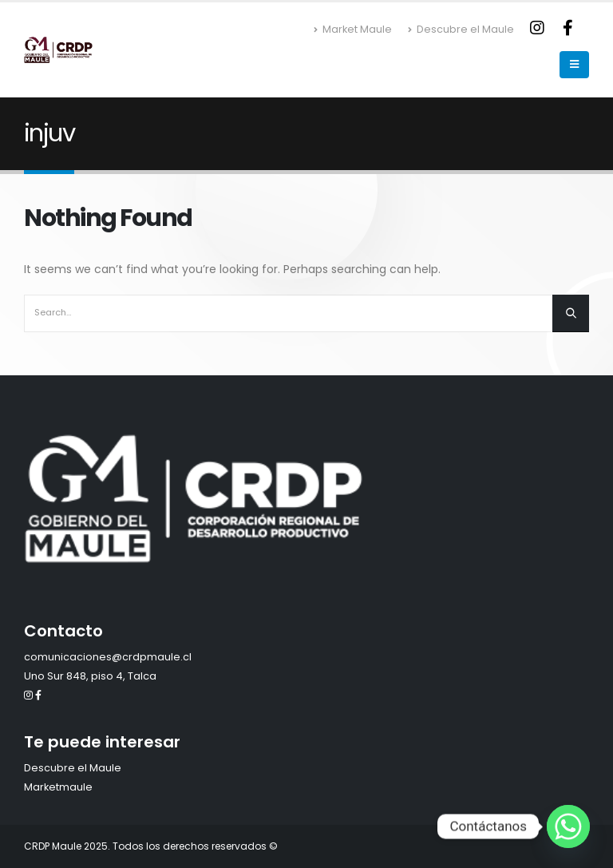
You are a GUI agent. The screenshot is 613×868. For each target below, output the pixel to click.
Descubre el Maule (461, 29)
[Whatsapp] (568, 826)
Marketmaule (58, 787)
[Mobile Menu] (574, 65)
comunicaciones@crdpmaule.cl (108, 657)
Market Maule (353, 29)
